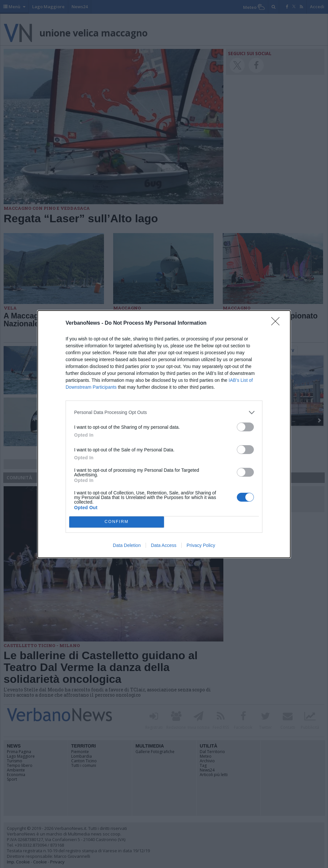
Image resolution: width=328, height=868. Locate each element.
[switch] (245, 427)
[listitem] (164, 412)
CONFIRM (117, 522)
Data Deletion (127, 545)
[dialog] (164, 434)
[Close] (277, 323)
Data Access (164, 545)
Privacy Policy (201, 545)
